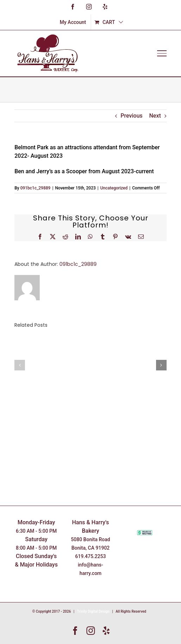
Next (155, 116)
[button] (20, 365)
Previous (131, 116)
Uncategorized (114, 188)
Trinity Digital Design (93, 611)
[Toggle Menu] (162, 53)
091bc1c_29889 (35, 188)
